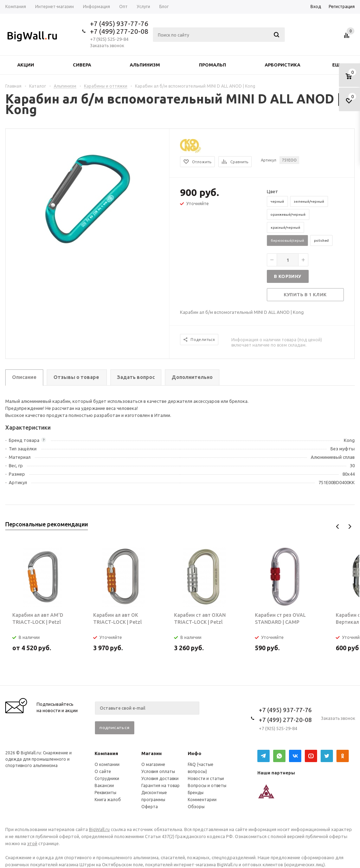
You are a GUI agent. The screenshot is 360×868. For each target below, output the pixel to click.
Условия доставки (160, 778)
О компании (107, 764)
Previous (338, 527)
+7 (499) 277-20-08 (119, 31)
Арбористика (282, 65)
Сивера (82, 65)
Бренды (196, 793)
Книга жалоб (108, 800)
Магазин (152, 753)
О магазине (153, 764)
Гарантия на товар (160, 785)
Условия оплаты (158, 771)
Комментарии (202, 800)
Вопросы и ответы (207, 785)
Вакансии (104, 785)
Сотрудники (107, 778)
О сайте (103, 771)
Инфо (195, 753)
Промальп (213, 65)
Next (350, 527)
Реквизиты (105, 793)
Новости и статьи (206, 778)
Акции (26, 65)
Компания (106, 753)
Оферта (150, 807)
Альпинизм (145, 65)
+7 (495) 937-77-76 (119, 24)
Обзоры (196, 807)
